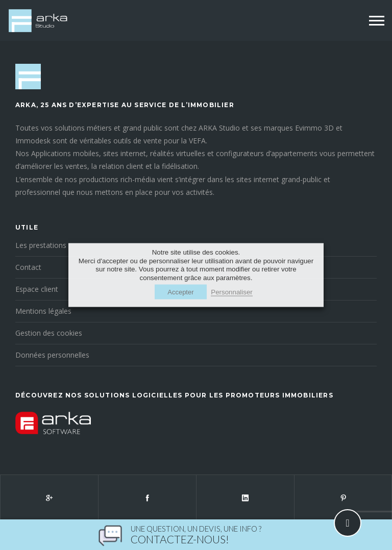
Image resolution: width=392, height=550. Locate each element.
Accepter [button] (180, 292)
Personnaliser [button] (232, 292)
